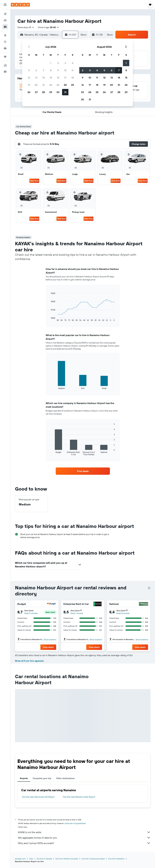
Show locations (50, 640)
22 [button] (51, 85)
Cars (31, 859)
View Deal (34, 181)
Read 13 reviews (31, 613)
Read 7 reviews (77, 613)
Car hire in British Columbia (67, 859)
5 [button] (29, 70)
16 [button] (58, 78)
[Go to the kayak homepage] (20, 5)
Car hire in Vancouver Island (93, 859)
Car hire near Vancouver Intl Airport (38, 797)
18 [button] (73, 78)
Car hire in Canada (44, 859)
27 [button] (36, 92)
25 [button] (73, 85)
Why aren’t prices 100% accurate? (84, 843)
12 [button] (29, 78)
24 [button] (65, 85)
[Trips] (5, 57)
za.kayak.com (20, 859)
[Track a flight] (5, 42)
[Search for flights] (5, 14)
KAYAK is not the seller (84, 832)
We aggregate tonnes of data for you (84, 838)
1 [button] (51, 63)
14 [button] (44, 78)
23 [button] (58, 85)
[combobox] (26, 27)
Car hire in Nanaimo (116, 859)
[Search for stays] (5, 20)
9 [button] (58, 70)
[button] (5, 5)
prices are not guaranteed (75, 823)
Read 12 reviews (123, 613)
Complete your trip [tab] (42, 778)
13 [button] (36, 78)
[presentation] (149, 588)
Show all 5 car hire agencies (29, 661)
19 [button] (29, 85)
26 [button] (29, 92)
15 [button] (51, 78)
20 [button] (36, 85)
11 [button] (73, 70)
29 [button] (51, 92)
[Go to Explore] (5, 35)
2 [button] (58, 63)
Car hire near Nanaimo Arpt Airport (79, 797)
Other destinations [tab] (65, 778)
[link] (83, 471)
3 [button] (65, 63)
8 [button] (51, 70)
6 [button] (36, 70)
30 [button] (58, 92)
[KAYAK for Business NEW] (5, 48)
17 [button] (65, 78)
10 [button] (65, 70)
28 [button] (43, 92)
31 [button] (65, 92)
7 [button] (43, 70)
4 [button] (73, 63)
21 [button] (44, 85)
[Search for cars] (5, 27)
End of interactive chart (49, 319)
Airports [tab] (24, 778)
